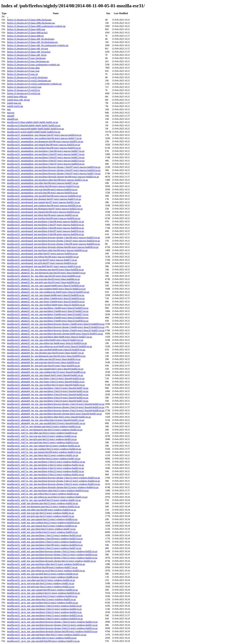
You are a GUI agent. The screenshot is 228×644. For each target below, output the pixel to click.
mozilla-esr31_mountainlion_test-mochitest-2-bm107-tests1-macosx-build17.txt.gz (46, 154)
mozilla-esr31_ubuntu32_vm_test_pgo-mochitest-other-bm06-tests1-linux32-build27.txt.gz (49, 337)
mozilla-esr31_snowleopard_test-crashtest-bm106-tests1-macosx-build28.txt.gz (44, 205)
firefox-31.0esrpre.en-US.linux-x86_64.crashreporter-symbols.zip (38, 45)
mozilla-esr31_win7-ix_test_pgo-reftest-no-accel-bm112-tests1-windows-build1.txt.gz (47, 497)
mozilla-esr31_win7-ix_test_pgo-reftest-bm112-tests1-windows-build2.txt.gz (43, 494)
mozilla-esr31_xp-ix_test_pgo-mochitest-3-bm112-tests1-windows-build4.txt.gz (44, 612)
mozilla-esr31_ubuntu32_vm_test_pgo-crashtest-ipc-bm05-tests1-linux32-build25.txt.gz (48, 292)
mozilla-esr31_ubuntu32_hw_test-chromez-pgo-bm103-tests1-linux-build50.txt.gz (45, 270)
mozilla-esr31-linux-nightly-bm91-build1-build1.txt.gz (32, 122)
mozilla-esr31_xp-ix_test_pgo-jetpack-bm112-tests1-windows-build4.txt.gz (42, 596)
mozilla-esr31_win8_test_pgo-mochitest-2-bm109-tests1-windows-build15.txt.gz (45, 539)
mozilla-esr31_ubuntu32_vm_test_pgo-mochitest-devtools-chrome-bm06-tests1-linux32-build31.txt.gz (55, 334)
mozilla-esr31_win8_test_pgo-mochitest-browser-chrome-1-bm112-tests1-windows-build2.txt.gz (52, 551)
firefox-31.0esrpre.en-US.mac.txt (22, 74)
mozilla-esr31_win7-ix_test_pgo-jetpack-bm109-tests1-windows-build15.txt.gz (44, 452)
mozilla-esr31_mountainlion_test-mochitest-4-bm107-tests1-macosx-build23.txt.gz (46, 161)
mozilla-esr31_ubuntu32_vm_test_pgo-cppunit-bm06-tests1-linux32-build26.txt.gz (46, 286)
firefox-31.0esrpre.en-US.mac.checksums (26, 58)
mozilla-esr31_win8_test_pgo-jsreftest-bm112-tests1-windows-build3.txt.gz (42, 532)
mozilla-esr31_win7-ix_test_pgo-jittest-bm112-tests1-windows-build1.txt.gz (43, 455)
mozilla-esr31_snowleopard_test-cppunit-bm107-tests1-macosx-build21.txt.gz (43, 202)
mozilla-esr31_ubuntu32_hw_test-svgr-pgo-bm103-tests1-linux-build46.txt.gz (43, 279)
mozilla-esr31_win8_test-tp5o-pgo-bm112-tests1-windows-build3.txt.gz (41, 516)
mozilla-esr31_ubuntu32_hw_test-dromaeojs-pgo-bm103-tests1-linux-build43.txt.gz (46, 273)
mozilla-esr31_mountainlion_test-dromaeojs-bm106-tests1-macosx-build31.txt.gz (45, 141)
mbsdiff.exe (13, 119)
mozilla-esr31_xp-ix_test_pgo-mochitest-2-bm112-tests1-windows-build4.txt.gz (44, 609)
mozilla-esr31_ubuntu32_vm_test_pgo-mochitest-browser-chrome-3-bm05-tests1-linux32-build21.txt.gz (56, 330)
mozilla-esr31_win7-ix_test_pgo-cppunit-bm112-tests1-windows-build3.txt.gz (43, 446)
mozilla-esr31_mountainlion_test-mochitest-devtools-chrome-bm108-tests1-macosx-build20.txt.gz (53, 177)
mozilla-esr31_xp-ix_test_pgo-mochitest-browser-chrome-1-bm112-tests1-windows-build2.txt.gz (52, 622)
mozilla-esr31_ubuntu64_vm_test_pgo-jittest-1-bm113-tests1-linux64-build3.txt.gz (46, 378)
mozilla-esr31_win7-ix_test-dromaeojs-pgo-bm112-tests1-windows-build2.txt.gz (45, 430)
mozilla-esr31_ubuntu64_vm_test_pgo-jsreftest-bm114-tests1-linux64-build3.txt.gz (46, 385)
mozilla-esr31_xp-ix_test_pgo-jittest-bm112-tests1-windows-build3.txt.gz (41, 599)
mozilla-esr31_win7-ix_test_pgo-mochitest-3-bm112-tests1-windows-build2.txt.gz (45, 468)
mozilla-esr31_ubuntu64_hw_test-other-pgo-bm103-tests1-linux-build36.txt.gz (44, 359)
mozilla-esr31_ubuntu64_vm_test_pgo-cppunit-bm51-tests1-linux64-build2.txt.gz (45, 369)
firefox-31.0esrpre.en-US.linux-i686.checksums (29, 20)
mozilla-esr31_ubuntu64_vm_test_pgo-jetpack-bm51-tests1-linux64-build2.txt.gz (45, 375)
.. (8, 17)
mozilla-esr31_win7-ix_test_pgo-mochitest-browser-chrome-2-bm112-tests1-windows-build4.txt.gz (53, 481)
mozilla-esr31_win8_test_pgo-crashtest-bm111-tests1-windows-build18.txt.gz (43, 523)
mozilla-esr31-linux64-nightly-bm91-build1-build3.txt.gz (34, 125)
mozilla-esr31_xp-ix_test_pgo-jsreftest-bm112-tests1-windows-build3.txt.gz (42, 603)
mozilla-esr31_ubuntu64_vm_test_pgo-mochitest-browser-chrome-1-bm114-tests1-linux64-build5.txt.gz (56, 404)
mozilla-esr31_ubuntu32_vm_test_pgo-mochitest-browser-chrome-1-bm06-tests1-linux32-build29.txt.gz (56, 324)
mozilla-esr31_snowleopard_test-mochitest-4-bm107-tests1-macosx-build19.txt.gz (45, 231)
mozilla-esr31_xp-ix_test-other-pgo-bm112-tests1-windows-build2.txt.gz (41, 580)
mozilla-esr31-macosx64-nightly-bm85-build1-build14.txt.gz (35, 129)
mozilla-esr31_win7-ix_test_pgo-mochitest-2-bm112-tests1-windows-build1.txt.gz (45, 465)
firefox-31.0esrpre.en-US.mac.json (23, 71)
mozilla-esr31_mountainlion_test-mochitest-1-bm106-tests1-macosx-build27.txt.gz (46, 151)
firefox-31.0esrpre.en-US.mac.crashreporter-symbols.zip (33, 65)
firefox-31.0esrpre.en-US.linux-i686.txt (25, 36)
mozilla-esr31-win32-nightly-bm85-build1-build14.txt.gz (34, 132)
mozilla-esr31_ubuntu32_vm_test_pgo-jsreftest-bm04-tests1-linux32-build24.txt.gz (46, 305)
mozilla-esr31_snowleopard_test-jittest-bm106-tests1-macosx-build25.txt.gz (43, 215)
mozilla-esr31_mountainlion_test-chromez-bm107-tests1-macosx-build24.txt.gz (44, 135)
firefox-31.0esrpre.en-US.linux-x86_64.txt (27, 55)
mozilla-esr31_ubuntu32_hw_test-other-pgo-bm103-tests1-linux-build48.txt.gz (44, 276)
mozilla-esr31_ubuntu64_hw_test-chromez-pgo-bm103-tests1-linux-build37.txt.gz (45, 353)
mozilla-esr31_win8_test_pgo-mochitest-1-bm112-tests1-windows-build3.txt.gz (44, 535)
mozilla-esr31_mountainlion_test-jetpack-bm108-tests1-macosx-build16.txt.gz (44, 145)
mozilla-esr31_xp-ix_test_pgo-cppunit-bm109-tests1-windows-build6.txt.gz (42, 590)
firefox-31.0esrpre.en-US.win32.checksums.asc (29, 81)
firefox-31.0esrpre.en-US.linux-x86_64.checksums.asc (32, 42)
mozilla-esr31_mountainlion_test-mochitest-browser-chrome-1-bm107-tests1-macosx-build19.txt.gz (54, 167)
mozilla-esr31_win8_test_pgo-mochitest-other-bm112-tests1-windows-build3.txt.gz (46, 564)
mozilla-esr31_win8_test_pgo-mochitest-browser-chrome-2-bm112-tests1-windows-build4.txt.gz (52, 555)
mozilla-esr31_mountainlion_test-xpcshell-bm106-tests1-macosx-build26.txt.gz (44, 196)
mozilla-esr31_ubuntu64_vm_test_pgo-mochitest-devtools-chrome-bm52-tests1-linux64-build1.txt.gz (54, 414)
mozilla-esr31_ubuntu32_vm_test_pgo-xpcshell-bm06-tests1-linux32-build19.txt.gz (46, 350)
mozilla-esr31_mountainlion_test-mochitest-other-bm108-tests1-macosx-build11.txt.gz (47, 180)
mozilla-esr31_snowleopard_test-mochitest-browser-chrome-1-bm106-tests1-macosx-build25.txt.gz (53, 237)
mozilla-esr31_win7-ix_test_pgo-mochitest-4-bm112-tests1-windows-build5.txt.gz (45, 471)
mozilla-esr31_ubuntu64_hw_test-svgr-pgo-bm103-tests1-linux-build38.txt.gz (43, 362)
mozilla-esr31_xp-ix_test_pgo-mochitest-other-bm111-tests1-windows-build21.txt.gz (47, 635)
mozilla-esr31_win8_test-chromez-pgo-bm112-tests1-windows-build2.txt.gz (42, 503)
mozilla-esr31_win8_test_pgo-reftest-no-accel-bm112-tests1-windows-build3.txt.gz (46, 571)
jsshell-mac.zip (14, 103)
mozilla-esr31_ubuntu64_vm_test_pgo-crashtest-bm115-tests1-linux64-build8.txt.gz (46, 372)
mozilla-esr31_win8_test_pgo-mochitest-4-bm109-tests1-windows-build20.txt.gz (45, 545)
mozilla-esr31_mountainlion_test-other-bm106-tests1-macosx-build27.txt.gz (43, 183)
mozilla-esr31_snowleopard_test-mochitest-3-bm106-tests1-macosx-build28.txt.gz (45, 228)
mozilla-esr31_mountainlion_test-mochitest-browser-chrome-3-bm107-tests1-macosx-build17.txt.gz (54, 173)
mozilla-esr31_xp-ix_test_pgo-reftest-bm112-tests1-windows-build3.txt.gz (42, 638)
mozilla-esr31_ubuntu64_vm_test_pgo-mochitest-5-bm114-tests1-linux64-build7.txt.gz (48, 401)
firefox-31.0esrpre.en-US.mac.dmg (23, 68)
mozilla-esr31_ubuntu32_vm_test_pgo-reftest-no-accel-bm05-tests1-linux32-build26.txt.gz (49, 346)
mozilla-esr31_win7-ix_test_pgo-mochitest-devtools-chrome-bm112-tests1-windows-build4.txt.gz (53, 487)
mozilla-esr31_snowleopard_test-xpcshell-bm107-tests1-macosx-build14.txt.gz (44, 266)
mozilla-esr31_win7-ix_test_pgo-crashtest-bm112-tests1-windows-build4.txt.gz (44, 449)
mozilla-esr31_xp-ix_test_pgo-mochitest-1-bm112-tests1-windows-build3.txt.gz (44, 606)
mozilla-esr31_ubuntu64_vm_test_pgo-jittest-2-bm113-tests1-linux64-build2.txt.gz (46, 382)
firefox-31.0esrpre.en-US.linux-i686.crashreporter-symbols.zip (36, 26)
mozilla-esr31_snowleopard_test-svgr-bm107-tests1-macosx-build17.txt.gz (42, 260)
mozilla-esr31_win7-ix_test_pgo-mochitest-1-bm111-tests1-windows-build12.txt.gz (46, 462)
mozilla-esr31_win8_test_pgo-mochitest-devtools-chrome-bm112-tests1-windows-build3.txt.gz (51, 561)
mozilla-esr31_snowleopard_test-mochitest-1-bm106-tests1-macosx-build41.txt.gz (45, 221)
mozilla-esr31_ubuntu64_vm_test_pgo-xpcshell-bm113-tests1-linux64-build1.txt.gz (46, 423)
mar (9, 109)
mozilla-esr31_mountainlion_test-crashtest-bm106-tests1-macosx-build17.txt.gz (44, 138)
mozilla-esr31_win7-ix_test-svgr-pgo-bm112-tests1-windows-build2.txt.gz (42, 436)
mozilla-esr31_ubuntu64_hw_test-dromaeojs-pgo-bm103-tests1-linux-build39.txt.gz (46, 356)
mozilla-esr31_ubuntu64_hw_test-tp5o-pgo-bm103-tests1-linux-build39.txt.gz (43, 366)
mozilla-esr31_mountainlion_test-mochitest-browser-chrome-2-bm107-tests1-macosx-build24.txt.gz (54, 170)
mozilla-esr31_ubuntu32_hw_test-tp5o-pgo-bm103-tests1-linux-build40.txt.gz (43, 282)
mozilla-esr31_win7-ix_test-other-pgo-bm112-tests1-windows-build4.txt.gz (42, 433)
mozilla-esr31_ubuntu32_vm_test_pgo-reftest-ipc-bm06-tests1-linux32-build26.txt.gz (47, 343)
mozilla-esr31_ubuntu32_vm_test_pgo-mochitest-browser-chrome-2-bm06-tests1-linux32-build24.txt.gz (56, 327)
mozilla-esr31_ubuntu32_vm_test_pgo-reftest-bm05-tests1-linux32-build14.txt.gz (45, 340)
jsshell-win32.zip (15, 106)
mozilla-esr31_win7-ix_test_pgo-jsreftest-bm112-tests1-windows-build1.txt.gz (44, 458)
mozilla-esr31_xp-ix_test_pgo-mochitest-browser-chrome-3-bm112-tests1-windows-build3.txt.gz (52, 628)
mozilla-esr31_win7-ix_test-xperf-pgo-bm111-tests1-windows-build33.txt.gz (43, 442)
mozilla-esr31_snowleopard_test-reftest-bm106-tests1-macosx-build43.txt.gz (43, 257)
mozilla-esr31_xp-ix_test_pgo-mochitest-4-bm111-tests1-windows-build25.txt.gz (45, 615)
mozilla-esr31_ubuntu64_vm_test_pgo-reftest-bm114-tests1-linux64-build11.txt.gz (46, 420)
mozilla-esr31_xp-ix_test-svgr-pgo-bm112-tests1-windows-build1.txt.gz (41, 583)
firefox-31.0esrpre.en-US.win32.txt (23, 90)
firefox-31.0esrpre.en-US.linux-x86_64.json (27, 49)
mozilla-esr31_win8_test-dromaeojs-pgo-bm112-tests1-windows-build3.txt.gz (43, 507)
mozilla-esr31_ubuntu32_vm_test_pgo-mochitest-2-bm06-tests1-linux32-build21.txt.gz (48, 311)
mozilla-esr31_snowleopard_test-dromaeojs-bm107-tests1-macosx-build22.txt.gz (45, 209)
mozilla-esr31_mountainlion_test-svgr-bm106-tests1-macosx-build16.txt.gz (42, 189)
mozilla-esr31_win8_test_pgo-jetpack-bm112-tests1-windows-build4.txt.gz (42, 526)
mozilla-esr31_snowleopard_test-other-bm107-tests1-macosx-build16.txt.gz (42, 254)
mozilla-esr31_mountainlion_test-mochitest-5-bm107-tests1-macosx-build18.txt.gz (46, 164)
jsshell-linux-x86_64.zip (18, 100)
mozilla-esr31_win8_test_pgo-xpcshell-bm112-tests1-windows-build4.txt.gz (43, 574)
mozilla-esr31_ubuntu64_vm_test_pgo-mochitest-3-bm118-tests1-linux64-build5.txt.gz (48, 394)
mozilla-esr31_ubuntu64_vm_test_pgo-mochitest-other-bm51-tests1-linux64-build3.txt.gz (49, 417)
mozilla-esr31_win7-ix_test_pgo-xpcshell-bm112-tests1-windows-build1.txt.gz (44, 500)
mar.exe (11, 113)
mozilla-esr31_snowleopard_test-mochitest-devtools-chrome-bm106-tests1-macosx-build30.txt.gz (53, 247)
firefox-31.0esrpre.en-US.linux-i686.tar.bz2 (27, 33)
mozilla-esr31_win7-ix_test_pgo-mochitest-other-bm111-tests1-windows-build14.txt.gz (48, 490)
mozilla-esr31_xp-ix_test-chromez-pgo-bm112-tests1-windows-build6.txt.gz (43, 577)
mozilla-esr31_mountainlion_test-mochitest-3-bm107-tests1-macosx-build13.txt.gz (46, 157)
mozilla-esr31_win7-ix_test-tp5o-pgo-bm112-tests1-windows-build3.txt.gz (42, 439)
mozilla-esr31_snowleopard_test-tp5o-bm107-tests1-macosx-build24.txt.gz (42, 263)
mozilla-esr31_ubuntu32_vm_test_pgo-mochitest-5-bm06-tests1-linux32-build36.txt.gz (48, 321)
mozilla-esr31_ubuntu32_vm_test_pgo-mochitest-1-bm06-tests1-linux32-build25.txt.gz (48, 308)
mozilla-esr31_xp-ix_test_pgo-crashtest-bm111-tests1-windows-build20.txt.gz (43, 593)
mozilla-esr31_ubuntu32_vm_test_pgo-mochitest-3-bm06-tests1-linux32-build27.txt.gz (48, 314)
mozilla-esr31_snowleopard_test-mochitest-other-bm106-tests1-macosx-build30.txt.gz (47, 250)
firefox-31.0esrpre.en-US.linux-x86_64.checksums (31, 39)
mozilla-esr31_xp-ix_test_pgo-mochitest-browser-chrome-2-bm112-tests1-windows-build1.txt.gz (52, 625)
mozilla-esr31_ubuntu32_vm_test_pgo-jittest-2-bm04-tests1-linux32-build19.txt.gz (46, 302)
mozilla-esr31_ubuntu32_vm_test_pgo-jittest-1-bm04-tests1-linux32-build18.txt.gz (46, 298)
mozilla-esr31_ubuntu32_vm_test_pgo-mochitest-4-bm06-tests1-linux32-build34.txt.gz (48, 318)
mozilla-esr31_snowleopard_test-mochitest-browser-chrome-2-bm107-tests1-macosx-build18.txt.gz (53, 241)
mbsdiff (11, 116)
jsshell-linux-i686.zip (17, 97)
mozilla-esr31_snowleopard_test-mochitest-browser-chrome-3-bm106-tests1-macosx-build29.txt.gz (53, 244)
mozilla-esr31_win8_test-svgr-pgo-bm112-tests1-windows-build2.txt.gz (40, 513)
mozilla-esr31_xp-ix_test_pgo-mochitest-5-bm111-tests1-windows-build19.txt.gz (45, 619)
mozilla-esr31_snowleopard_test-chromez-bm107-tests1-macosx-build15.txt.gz (44, 199)
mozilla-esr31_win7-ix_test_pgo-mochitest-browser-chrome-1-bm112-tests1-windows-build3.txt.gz (53, 478)
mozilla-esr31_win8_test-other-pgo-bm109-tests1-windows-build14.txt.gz (41, 510)
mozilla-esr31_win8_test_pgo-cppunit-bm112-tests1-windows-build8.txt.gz (42, 519)
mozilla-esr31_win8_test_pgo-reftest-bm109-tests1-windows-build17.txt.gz (42, 567)
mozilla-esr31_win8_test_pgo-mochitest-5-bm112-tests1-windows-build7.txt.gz (44, 548)
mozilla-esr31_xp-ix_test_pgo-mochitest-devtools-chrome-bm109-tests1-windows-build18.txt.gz (52, 631)
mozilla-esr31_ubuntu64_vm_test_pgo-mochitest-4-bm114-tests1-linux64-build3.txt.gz (48, 398)
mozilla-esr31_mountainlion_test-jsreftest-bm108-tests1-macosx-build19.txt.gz (44, 148)
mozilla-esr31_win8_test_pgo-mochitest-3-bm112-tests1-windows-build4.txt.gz (44, 542)
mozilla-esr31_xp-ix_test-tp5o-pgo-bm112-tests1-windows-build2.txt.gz (41, 587)
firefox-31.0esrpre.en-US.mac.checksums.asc (28, 61)
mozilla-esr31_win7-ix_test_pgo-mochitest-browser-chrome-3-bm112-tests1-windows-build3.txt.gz (53, 484)
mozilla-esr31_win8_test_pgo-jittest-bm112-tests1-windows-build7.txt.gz (41, 529)
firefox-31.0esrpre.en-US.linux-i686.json (26, 29)
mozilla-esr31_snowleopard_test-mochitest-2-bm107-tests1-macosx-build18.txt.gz (45, 225)
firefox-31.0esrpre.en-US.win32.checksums (27, 77)
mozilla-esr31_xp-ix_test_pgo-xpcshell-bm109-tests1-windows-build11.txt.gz (43, 641)
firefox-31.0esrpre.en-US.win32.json (24, 87)
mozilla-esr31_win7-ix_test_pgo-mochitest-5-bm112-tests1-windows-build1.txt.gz (45, 474)
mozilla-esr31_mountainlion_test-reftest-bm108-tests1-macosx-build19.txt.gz (43, 186)
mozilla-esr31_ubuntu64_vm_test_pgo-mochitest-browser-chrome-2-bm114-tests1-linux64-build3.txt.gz (56, 407)
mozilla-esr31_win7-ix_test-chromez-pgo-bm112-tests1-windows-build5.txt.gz (44, 426)
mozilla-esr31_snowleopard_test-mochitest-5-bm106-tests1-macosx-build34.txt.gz (45, 234)
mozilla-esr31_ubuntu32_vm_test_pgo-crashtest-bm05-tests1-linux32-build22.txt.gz (46, 289)
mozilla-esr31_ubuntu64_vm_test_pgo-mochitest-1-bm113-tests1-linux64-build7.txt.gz (48, 388)
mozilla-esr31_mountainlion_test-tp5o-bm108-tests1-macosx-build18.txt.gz (42, 193)
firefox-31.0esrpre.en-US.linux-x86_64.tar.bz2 (29, 52)
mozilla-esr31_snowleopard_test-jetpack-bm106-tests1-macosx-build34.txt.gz (43, 212)
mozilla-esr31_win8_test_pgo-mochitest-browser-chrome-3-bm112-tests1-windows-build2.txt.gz (52, 558)
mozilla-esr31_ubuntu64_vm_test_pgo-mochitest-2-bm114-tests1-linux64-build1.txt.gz (48, 391)
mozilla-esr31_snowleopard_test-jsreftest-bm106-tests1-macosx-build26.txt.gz (44, 218)
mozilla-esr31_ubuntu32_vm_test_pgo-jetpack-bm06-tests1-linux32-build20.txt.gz (46, 295)
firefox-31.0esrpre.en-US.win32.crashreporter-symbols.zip (34, 84)
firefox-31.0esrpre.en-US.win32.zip (24, 93)
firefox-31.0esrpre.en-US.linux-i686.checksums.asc (31, 23)
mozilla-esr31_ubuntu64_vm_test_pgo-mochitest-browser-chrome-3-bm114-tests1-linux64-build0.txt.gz (56, 410)
